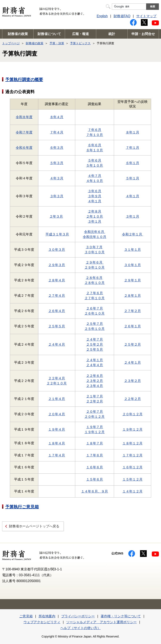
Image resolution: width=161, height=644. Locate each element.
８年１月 (132, 132)
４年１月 (95, 201)
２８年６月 (94, 278)
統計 (112, 34)
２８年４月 (57, 280)
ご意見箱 (26, 616)
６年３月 (57, 148)
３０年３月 (57, 250)
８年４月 (57, 117)
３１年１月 (132, 250)
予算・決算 (57, 43)
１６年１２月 (132, 467)
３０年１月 (132, 265)
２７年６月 (95, 293)
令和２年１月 (132, 234)
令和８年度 (24, 117)
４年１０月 (95, 181)
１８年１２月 (132, 443)
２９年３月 (57, 265)
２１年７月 (95, 396)
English (102, 16)
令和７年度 (24, 132)
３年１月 (95, 221)
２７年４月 (57, 296)
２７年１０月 (95, 298)
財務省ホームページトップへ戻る (34, 526)
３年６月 (95, 191)
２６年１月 (132, 326)
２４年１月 (95, 360)
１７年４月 (57, 455)
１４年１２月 (132, 491)
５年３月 (57, 163)
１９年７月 (95, 427)
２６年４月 (57, 311)
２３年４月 (95, 386)
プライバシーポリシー (78, 616)
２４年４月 (57, 344)
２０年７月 (95, 412)
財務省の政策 (18, 34)
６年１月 (132, 163)
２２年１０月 (57, 383)
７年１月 (132, 148)
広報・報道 (80, 34)
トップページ (11, 43)
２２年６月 (95, 376)
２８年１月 (132, 296)
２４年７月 (95, 339)
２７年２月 (132, 311)
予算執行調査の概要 (24, 80)
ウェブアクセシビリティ (42, 622)
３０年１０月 (95, 252)
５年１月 (132, 178)
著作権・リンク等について (121, 616)
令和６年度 (24, 148)
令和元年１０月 (95, 237)
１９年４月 (57, 429)
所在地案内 (47, 616)
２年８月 (95, 211)
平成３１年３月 (57, 234)
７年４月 (57, 132)
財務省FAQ (122, 16)
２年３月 (56, 216)
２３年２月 (95, 381)
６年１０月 (95, 150)
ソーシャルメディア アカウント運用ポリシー (101, 622)
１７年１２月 (132, 455)
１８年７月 (95, 443)
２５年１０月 (95, 329)
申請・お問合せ (143, 34)
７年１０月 (95, 135)
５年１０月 (95, 165)
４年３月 (57, 178)
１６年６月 (95, 467)
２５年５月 (57, 326)
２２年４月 (57, 378)
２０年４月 (57, 414)
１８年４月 (57, 443)
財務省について (49, 34)
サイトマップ (146, 16)
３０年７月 (94, 247)
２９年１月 (132, 280)
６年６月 (95, 145)
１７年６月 (95, 455)
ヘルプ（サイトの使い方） (80, 628)
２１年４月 (57, 399)
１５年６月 (95, 479)
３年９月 (95, 196)
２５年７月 (95, 324)
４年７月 (95, 176)
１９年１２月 (95, 432)
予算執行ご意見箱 (22, 507)
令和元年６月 (95, 232)
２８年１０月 (95, 283)
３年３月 (57, 196)
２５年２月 (95, 344)
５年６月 (95, 160)
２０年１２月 (95, 417)
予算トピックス (80, 43)
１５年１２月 (132, 479)
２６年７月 (95, 308)
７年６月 (95, 130)
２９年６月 (95, 262)
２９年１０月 (95, 267)
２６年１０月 (95, 313)
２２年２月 (95, 401)
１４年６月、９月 (95, 491)
